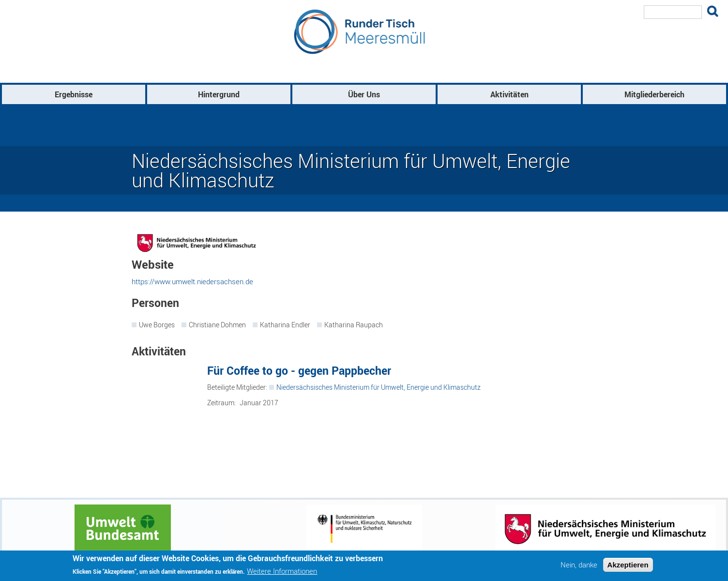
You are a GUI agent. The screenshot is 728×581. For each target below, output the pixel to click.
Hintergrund (219, 94)
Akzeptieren (628, 565)
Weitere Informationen (282, 571)
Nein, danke (579, 565)
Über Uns (364, 94)
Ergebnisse (74, 94)
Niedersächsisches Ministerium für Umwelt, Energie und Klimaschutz (379, 387)
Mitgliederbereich (654, 94)
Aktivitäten (509, 94)
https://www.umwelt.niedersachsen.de (192, 281)
